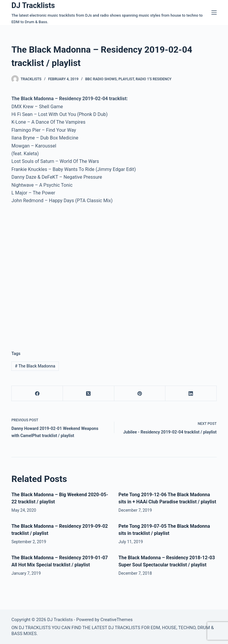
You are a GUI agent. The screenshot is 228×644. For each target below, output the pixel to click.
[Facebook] (37, 394)
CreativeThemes (117, 620)
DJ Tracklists (33, 6)
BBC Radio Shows (101, 79)
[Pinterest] (140, 394)
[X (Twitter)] (89, 394)
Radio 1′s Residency (154, 79)
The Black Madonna (35, 366)
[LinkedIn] (191, 394)
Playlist (126, 79)
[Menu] (214, 12)
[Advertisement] (61, 292)
